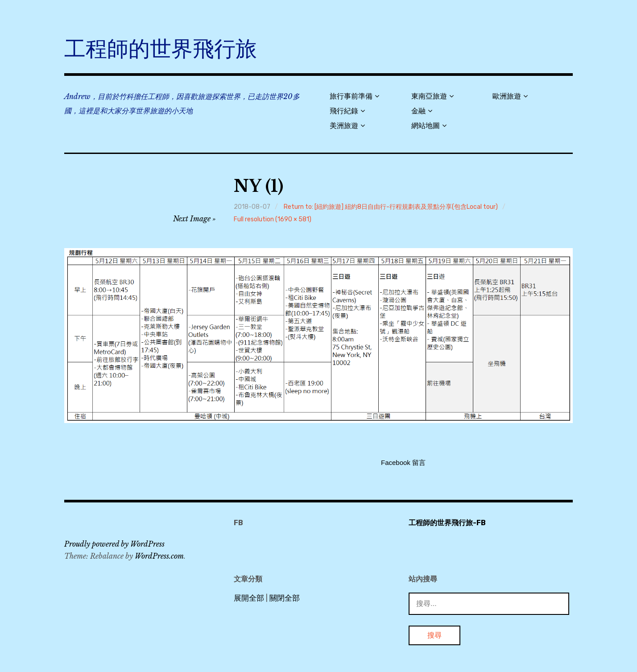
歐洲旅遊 (507, 96)
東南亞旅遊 (429, 96)
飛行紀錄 (344, 111)
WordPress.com (159, 556)
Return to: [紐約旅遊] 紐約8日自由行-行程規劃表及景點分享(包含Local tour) (391, 207)
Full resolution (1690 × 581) (273, 219)
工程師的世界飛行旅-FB (447, 523)
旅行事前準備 (351, 96)
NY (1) (259, 186)
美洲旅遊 (344, 126)
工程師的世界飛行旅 (161, 49)
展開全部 (249, 598)
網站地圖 (426, 126)
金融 (418, 111)
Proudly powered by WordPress (114, 544)
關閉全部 (285, 598)
